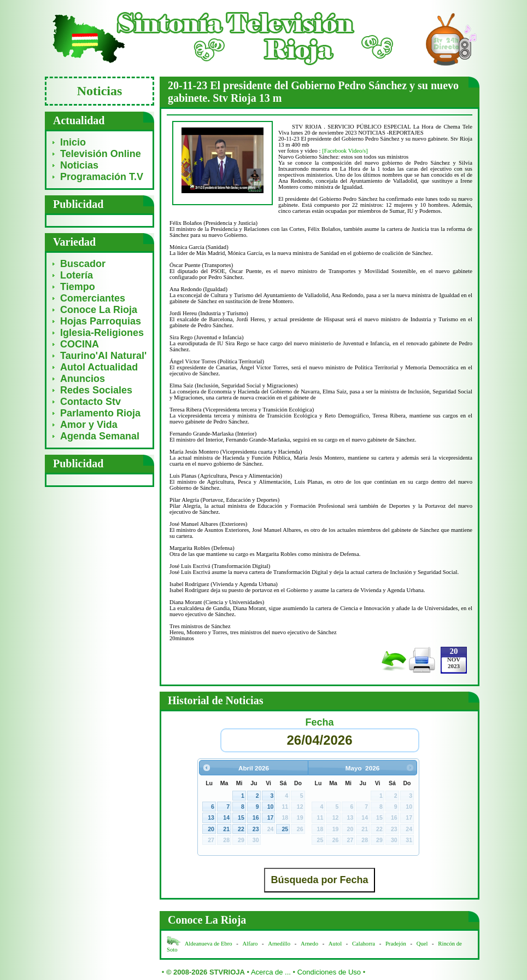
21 (226, 829)
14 (226, 817)
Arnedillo (279, 944)
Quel (422, 944)
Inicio (73, 142)
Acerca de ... (271, 972)
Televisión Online (101, 154)
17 (271, 817)
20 (211, 829)
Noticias (79, 165)
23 (256, 829)
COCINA (80, 344)
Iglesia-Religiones (102, 333)
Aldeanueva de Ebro (209, 944)
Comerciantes (93, 298)
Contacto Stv (90, 402)
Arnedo (309, 944)
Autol (336, 944)
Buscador (83, 264)
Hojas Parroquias (101, 321)
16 (256, 817)
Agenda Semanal (100, 436)
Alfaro (250, 944)
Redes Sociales (96, 390)
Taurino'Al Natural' (103, 356)
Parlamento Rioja (100, 413)
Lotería (77, 275)
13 (211, 817)
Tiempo (78, 287)
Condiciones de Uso (329, 972)
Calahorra (364, 944)
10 (271, 807)
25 (285, 829)
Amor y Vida (89, 425)
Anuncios (83, 379)
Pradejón (396, 944)
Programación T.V (102, 177)
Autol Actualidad (99, 367)
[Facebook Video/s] (345, 151)
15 (241, 817)
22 (241, 829)
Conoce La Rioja (99, 310)
